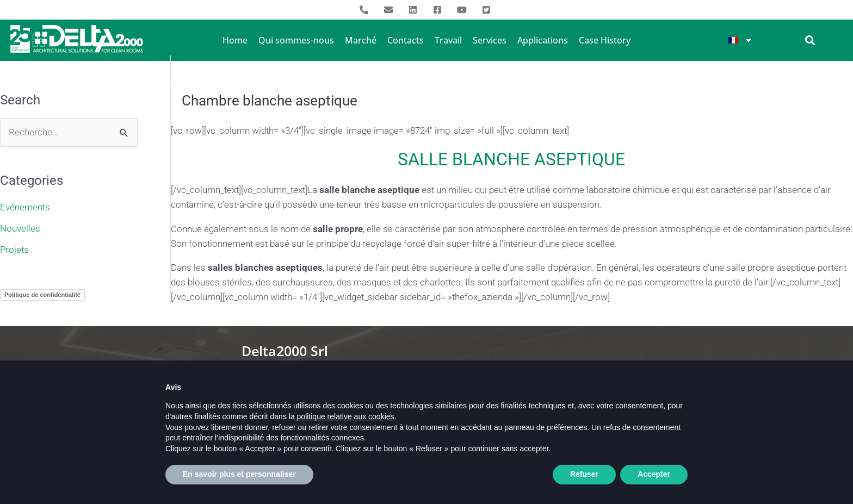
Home (235, 40)
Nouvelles (20, 228)
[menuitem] (740, 40)
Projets (14, 248)
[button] (810, 40)
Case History (605, 40)
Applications (543, 40)
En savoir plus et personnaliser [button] (239, 480)
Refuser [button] (584, 480)
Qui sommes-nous (296, 40)
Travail (448, 40)
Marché (361, 40)
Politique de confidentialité (42, 294)
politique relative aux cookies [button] (346, 422)
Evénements (25, 207)
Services (490, 40)
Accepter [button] (654, 480)
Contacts (406, 40)
